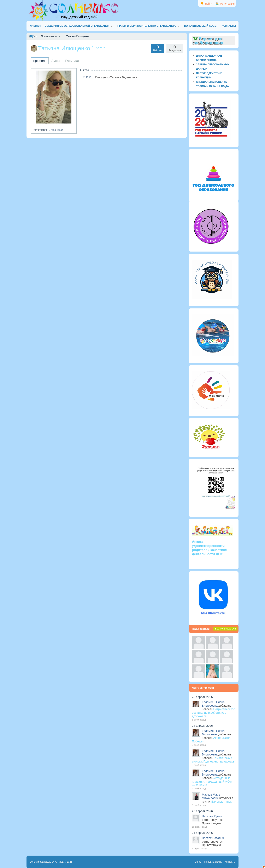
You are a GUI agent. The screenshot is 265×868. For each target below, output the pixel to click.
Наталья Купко (212, 816)
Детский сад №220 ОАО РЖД (47, 862)
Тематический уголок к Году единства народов (213, 760)
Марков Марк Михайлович (211, 796)
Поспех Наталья (213, 838)
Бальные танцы (222, 802)
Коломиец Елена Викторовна (213, 704)
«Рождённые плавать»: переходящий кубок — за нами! (212, 782)
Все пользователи (225, 629)
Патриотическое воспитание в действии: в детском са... (213, 713)
